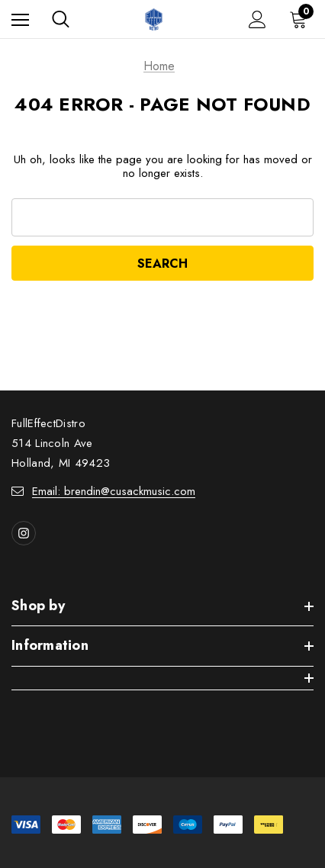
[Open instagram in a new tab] (24, 533)
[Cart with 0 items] (301, 19)
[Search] (61, 19)
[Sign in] (257, 19)
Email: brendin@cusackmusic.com (114, 491)
